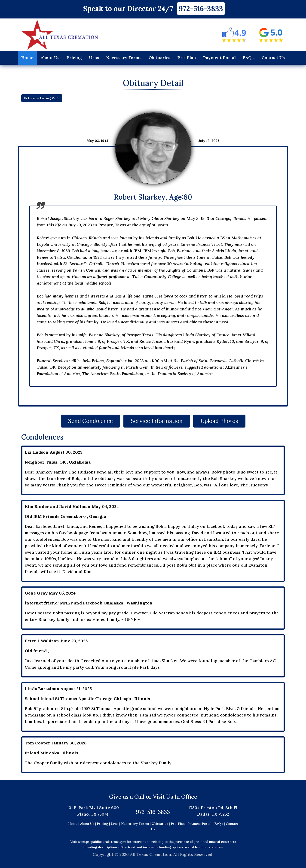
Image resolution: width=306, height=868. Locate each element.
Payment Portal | (201, 824)
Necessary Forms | (136, 824)
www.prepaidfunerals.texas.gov (102, 842)
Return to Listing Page (42, 98)
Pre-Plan (187, 58)
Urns (94, 58)
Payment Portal (219, 58)
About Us (50, 58)
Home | (74, 824)
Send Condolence (90, 421)
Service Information (157, 421)
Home (27, 58)
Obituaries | (161, 824)
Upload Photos (219, 421)
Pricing (74, 58)
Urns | (116, 824)
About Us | (88, 824)
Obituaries (159, 58)
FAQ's (249, 58)
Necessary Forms (124, 58)
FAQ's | (220, 824)
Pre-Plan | (179, 824)
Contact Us (273, 58)
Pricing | (104, 824)
